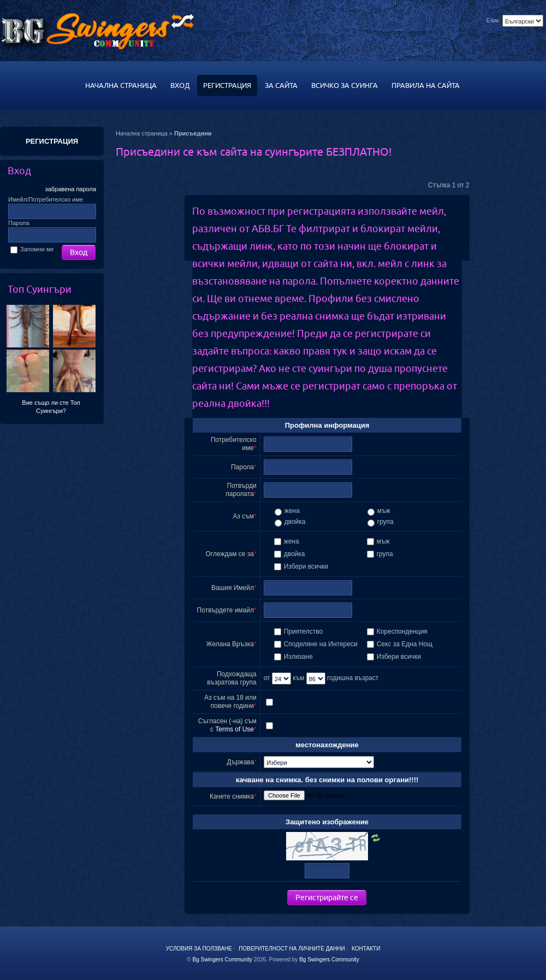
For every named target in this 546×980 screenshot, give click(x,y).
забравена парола (71, 189)
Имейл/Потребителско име (46, 199)
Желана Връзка (230, 644)
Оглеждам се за (230, 554)
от (277, 678)
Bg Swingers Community (222, 960)
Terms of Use (235, 729)
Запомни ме (32, 249)
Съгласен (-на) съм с (227, 725)
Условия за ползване (199, 949)
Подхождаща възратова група (232, 678)
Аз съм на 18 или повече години (230, 702)
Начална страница (142, 133)
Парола (19, 223)
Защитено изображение (327, 822)
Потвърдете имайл (225, 610)
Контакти (366, 949)
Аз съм (243, 516)
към (309, 678)
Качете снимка (232, 796)
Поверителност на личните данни (292, 949)
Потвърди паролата (241, 490)
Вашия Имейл (233, 588)
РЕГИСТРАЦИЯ (52, 141)
